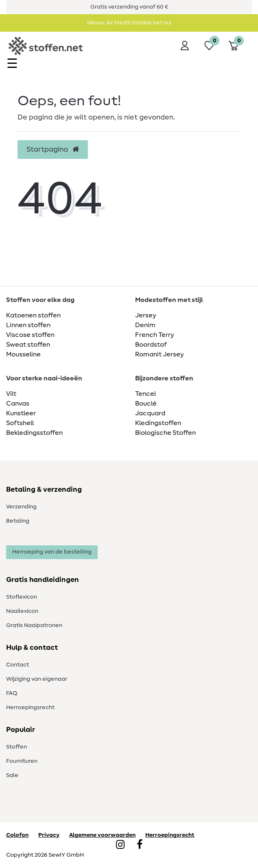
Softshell (20, 423)
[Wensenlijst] (209, 46)
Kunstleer (21, 413)
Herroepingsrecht (30, 707)
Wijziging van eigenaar (37, 679)
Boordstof (151, 345)
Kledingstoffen (158, 423)
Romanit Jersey (160, 354)
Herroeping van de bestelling (52, 552)
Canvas (18, 404)
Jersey (146, 315)
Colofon (17, 835)
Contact (17, 665)
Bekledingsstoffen (34, 433)
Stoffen (16, 747)
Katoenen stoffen (33, 315)
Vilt (11, 394)
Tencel (145, 394)
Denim (145, 325)
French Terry (155, 335)
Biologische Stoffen (165, 433)
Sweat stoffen (28, 345)
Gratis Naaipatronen (34, 625)
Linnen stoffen (28, 325)
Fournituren (22, 761)
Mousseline (23, 354)
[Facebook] (140, 845)
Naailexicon (22, 611)
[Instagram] (120, 845)
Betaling (18, 521)
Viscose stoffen (30, 335)
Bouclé (146, 404)
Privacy (49, 835)
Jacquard (150, 413)
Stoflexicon (22, 597)
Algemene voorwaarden (102, 835)
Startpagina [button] (53, 150)
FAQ (12, 693)
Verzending (21, 507)
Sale (12, 775)
